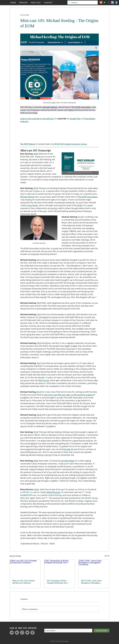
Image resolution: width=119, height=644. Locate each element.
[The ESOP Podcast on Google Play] (105, 2)
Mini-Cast (44, 543)
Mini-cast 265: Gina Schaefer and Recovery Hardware (24, 582)
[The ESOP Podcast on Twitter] (112, 2)
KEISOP (52, 543)
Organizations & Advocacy (30, 543)
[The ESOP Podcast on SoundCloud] (101, 2)
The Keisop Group (62, 641)
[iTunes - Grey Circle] (22, 633)
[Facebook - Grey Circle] (33, 633)
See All (107, 556)
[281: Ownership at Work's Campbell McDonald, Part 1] (60, 568)
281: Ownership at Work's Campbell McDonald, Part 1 (58, 582)
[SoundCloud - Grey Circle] (12, 633)
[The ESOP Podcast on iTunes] (109, 2)
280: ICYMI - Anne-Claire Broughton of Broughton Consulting (91, 582)
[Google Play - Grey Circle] (17, 633)
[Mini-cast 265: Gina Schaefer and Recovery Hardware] (25, 568)
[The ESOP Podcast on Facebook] (116, 2)
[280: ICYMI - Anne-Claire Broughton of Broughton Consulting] (94, 568)
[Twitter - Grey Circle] (27, 633)
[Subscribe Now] (101, 631)
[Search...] (82, 3)
